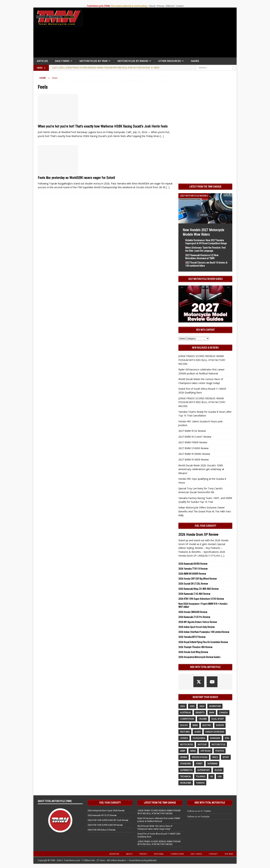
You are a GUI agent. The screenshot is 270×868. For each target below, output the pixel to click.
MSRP (183, 751)
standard (186, 764)
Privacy (160, 6)
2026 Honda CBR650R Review (193, 612)
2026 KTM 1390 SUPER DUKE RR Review (105, 825)
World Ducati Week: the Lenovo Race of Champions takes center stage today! (155, 827)
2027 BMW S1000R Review (193, 448)
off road (206, 751)
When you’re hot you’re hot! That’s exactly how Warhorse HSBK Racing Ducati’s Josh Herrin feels (103, 126)
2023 (192, 706)
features (185, 732)
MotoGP (202, 745)
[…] (162, 136)
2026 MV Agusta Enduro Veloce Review (198, 622)
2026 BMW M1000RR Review (192, 574)
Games (195, 61)
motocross (186, 745)
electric (207, 725)
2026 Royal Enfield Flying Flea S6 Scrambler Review (203, 642)
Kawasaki (215, 738)
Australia (185, 713)
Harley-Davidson (215, 732)
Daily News (62, 61)
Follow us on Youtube (198, 816)
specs (215, 757)
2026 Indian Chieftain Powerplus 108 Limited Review (204, 632)
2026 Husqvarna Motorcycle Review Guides (199, 657)
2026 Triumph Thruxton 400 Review (195, 647)
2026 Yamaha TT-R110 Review (193, 569)
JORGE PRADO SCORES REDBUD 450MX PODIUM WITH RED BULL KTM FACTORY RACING (202, 360)
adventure (215, 706)
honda (184, 738)
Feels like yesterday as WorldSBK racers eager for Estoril (76, 178)
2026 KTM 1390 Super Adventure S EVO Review (201, 599)
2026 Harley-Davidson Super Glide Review (106, 811)
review (184, 757)
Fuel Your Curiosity (205, 526)
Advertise (114, 854)
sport (226, 757)
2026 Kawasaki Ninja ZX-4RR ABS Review (198, 589)
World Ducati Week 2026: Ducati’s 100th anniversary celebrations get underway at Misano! (201, 469)
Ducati (184, 725)
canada (223, 713)
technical (186, 776)
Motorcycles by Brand (133, 61)
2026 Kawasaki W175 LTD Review (102, 815)
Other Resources (170, 61)
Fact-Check (196, 854)
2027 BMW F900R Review (193, 442)
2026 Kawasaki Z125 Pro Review (194, 617)
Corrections (177, 854)
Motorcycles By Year (93, 61)
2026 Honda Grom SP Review (198, 535)
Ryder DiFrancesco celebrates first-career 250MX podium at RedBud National (159, 820)
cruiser (203, 719)
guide (198, 732)
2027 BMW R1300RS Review (194, 454)
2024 (202, 706)
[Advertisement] (161, 33)
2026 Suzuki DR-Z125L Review (193, 584)
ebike (195, 725)
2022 (183, 706)
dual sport (218, 719)
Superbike (212, 764)
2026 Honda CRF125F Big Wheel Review (198, 579)
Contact (180, 6)
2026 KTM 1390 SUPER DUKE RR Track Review (108, 820)
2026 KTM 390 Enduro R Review (102, 830)
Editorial (170, 6)
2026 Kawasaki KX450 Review (193, 564)
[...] (223, 556)
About (152, 6)
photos (220, 751)
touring (201, 776)
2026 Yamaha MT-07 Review (192, 637)
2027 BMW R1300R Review (194, 460)
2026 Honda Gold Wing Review (193, 652)
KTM (227, 738)
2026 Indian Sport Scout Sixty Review (196, 627)
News (193, 751)
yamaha (200, 783)
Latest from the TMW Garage (205, 187)
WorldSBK (186, 783)
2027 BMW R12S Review (192, 431)
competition (187, 719)
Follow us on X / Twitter (199, 811)
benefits (200, 713)
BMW (212, 713)
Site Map (229, 854)
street (199, 764)
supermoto (186, 770)
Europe (220, 725)
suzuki (218, 770)
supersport (204, 770)
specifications (200, 757)
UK (211, 776)
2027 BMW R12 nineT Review (195, 437)
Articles (42, 61)
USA (220, 776)
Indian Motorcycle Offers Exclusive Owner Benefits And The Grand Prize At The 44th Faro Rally (205, 511)
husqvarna (199, 738)
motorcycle (218, 745)
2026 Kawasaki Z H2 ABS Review (194, 594)
